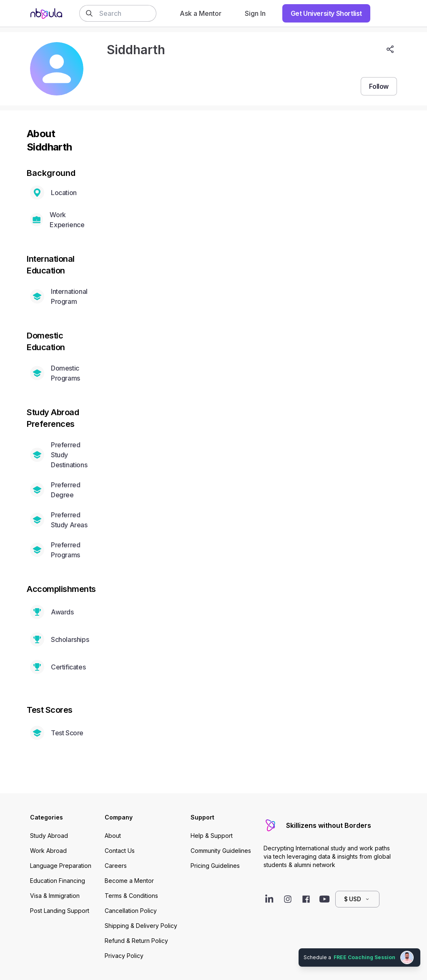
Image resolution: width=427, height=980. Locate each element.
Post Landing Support (60, 911)
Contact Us (120, 851)
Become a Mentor (129, 881)
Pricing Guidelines (215, 866)
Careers (116, 866)
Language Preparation (61, 866)
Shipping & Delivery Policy (141, 926)
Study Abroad (49, 836)
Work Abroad (48, 851)
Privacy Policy (124, 956)
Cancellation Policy (131, 911)
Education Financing (58, 881)
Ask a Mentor (201, 13)
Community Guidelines (221, 851)
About (113, 836)
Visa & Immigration (55, 896)
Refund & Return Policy (136, 941)
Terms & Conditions (131, 896)
